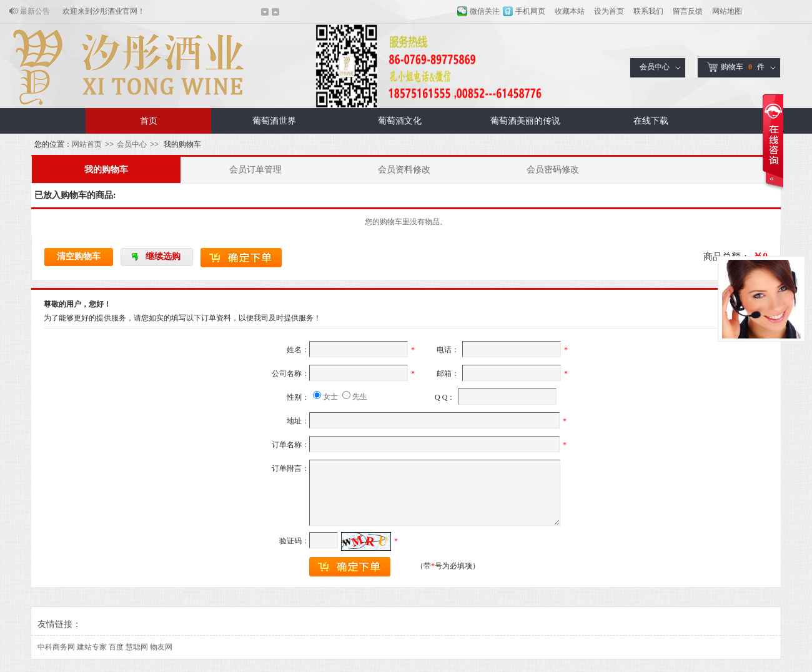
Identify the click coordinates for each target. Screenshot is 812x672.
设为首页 (609, 11)
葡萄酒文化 (400, 121)
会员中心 (655, 67)
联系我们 (648, 11)
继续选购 (163, 256)
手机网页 (530, 11)
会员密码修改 (553, 170)
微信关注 (485, 11)
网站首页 (87, 144)
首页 (149, 121)
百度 (116, 647)
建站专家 (92, 647)
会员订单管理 (255, 170)
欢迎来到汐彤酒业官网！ (104, 11)
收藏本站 (570, 11)
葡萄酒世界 (274, 121)
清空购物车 (79, 256)
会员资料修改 (404, 170)
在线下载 (651, 121)
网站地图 (727, 11)
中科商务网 (56, 647)
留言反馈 (688, 11)
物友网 (161, 647)
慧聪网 (137, 647)
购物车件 (736, 67)
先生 (360, 397)
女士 (330, 397)
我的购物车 (106, 170)
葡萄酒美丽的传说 (525, 121)
